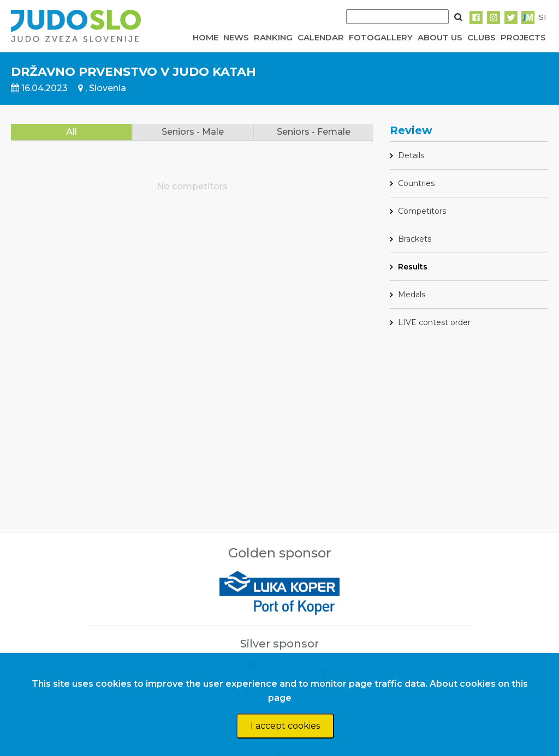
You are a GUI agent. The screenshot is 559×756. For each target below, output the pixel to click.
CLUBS (481, 37)
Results (413, 267)
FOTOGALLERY (381, 37)
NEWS (236, 37)
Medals (412, 295)
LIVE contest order (434, 322)
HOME (206, 37)
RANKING (273, 37)
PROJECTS (523, 37)
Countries (416, 183)
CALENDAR (321, 37)
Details (411, 155)
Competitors (422, 211)
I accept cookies (285, 726)
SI (542, 17)
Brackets (415, 239)
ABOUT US (440, 37)
